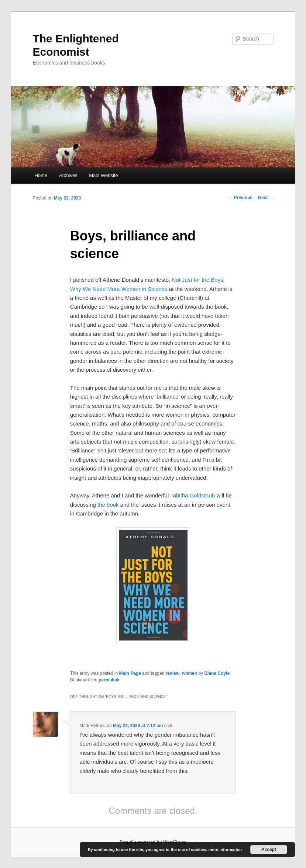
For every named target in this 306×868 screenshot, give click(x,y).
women (190, 673)
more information (225, 850)
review (173, 673)
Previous (240, 198)
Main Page (130, 673)
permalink (109, 680)
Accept (269, 850)
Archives (68, 175)
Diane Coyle (217, 673)
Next (266, 198)
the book (108, 505)
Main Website (104, 175)
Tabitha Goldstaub (192, 495)
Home (41, 175)
